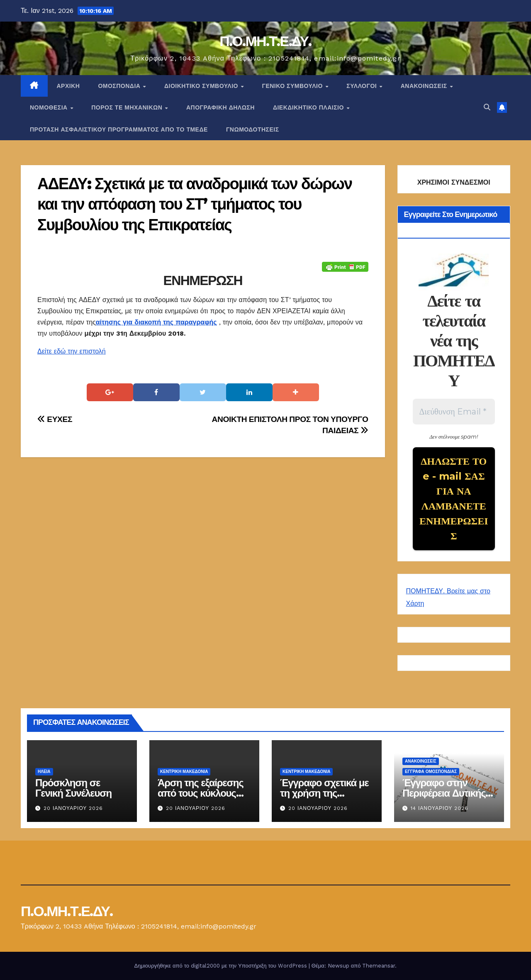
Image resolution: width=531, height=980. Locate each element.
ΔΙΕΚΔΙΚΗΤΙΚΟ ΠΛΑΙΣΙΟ (309, 107)
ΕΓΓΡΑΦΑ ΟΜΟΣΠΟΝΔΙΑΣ (431, 772)
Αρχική (68, 86)
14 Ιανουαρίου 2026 (440, 808)
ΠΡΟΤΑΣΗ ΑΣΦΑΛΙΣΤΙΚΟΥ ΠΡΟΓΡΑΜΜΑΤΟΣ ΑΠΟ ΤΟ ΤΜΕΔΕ (119, 129)
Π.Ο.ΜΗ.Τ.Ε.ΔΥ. (265, 41)
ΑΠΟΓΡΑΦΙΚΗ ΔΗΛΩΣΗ (220, 107)
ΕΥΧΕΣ (55, 419)
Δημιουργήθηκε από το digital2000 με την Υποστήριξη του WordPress (222, 966)
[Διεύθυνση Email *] (454, 412)
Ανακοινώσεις (425, 86)
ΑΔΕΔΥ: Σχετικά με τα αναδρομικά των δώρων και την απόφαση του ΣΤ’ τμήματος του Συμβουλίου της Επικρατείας (195, 204)
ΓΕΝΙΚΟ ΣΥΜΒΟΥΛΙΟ (293, 86)
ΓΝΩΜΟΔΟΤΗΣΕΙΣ (253, 129)
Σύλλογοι (362, 86)
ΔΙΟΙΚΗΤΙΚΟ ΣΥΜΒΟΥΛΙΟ (202, 86)
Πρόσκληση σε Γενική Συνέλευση (73, 788)
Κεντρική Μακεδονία (184, 772)
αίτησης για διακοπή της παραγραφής (156, 322)
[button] (487, 107)
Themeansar (379, 966)
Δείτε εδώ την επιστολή (72, 351)
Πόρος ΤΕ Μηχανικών (128, 107)
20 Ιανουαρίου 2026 (73, 808)
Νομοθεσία (50, 107)
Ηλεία (44, 772)
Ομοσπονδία (120, 86)
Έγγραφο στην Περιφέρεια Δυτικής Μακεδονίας (444, 793)
